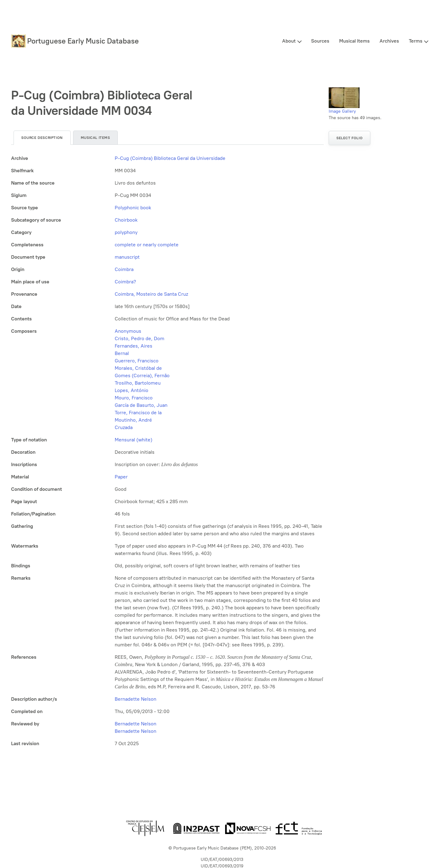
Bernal (122, 353)
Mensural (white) (134, 440)
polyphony (126, 232)
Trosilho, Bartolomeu (138, 383)
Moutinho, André (133, 420)
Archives (389, 41)
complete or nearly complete (147, 245)
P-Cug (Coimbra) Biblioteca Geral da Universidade (170, 158)
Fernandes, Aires (134, 346)
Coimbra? (125, 282)
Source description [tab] (42, 138)
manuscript (127, 257)
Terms (416, 41)
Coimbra (124, 269)
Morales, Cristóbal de (138, 368)
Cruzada (124, 427)
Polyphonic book (133, 208)
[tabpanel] (167, 451)
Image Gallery (342, 111)
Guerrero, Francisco (137, 361)
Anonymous (128, 331)
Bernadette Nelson (136, 699)
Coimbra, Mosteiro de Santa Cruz (151, 294)
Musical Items (354, 41)
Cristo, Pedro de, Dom (140, 338)
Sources (320, 41)
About (289, 41)
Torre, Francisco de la (138, 413)
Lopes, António (132, 390)
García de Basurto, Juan (141, 405)
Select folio (349, 138)
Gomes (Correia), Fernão (142, 376)
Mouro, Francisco (134, 398)
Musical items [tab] (95, 138)
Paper (121, 477)
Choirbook (126, 220)
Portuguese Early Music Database (83, 41)
